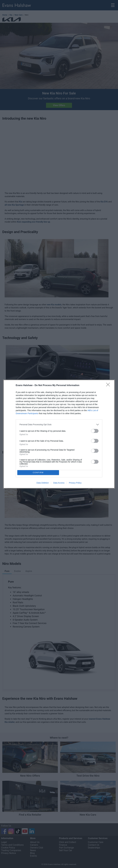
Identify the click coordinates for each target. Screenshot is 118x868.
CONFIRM (38, 473)
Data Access (59, 483)
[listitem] (59, 425)
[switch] (95, 431)
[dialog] (59, 434)
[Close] (109, 385)
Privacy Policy (75, 483)
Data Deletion (43, 483)
